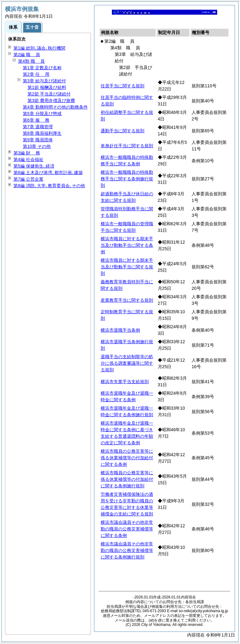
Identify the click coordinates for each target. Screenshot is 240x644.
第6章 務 (36, 120)
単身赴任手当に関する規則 (127, 146)
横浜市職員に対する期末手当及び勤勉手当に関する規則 (127, 267)
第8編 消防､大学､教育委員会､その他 (49, 186)
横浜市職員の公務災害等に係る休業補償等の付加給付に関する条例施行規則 (127, 479)
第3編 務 (27, 153)
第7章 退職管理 (38, 127)
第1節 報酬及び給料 (47, 87)
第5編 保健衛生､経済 (34, 166)
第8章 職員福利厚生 (42, 133)
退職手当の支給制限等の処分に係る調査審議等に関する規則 (127, 363)
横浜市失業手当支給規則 (125, 382)
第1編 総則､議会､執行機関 (39, 48)
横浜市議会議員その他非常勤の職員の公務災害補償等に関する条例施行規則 (127, 550)
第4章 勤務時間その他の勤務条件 (55, 107)
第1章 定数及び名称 (42, 68)
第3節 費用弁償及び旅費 (51, 100)
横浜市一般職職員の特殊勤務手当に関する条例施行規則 (127, 179)
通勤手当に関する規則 (122, 131)
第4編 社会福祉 (28, 159)
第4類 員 (31, 61)
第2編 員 (27, 55)
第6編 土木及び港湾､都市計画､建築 (48, 173)
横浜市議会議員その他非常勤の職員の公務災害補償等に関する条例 (127, 529)
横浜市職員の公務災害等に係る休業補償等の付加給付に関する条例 (127, 458)
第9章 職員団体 (38, 140)
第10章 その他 (37, 146)
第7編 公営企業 (28, 179)
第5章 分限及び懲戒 (42, 114)
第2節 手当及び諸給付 (49, 94)
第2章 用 (36, 74)
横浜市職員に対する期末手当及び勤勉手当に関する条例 (127, 245)
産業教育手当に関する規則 (127, 300)
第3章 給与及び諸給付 (44, 81)
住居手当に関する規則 (122, 86)
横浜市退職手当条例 (120, 330)
